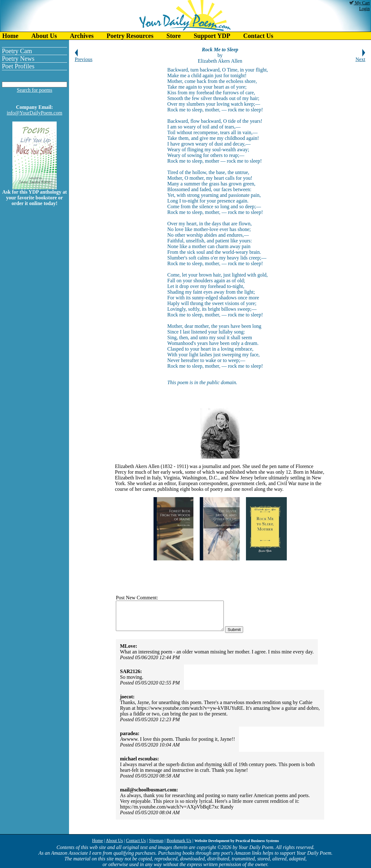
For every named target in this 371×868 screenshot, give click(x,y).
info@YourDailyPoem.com (34, 113)
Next (360, 57)
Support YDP (212, 36)
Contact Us (258, 36)
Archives (82, 36)
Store (174, 36)
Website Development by (237, 841)
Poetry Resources (130, 36)
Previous (84, 57)
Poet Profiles (18, 66)
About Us (44, 36)
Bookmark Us (179, 841)
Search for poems (35, 90)
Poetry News (18, 59)
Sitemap (156, 841)
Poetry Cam (17, 51)
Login (365, 9)
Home (10, 36)
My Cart (360, 3)
